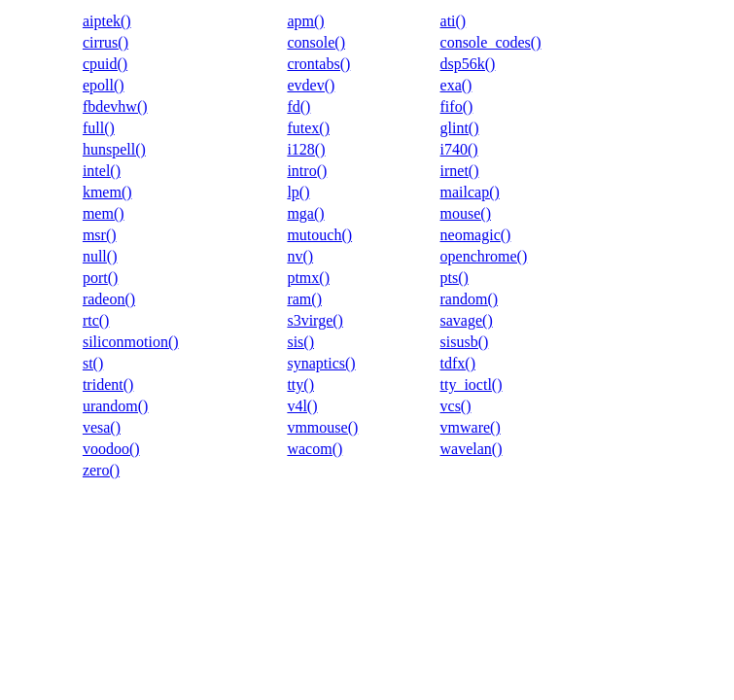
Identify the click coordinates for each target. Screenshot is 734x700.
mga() (305, 213)
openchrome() (484, 256)
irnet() (460, 171)
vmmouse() (322, 427)
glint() (460, 128)
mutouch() (319, 235)
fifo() (457, 106)
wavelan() (472, 449)
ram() (304, 299)
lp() (298, 192)
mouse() (466, 213)
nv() (300, 256)
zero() (101, 470)
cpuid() (105, 64)
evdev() (311, 85)
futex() (308, 128)
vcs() (456, 406)
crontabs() (318, 64)
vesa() (102, 427)
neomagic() (476, 235)
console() (316, 42)
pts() (454, 278)
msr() (100, 235)
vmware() (471, 427)
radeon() (109, 299)
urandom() (116, 406)
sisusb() (465, 342)
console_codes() (491, 42)
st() (93, 363)
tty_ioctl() (472, 385)
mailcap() (470, 192)
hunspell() (114, 149)
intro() (307, 171)
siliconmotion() (131, 342)
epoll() (104, 85)
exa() (456, 85)
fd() (298, 106)
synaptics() (321, 363)
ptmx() (308, 278)
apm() (305, 21)
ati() (454, 21)
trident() (108, 385)
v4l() (302, 406)
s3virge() (315, 320)
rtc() (96, 320)
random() (470, 299)
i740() (459, 149)
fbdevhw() (115, 106)
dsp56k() (468, 64)
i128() (306, 149)
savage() (467, 320)
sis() (300, 342)
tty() (300, 385)
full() (99, 128)
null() (100, 256)
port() (100, 278)
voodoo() (111, 449)
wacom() (315, 449)
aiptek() (107, 21)
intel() (102, 171)
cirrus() (105, 42)
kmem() (107, 192)
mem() (104, 213)
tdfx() (458, 363)
